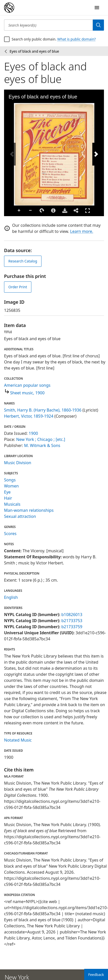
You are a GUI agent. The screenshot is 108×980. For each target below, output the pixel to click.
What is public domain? (77, 39)
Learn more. (82, 231)
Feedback (96, 975)
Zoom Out (31, 211)
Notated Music (18, 740)
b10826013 (72, 615)
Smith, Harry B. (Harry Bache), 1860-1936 (43, 410)
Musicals (12, 504)
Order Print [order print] (18, 287)
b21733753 (72, 621)
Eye (7, 492)
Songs (10, 480)
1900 (34, 433)
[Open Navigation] (97, 8)
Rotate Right (42, 211)
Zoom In (19, 211)
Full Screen (88, 210)
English (11, 597)
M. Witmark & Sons (42, 445)
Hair (8, 498)
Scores (10, 534)
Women (11, 486)
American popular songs (27, 385)
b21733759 (72, 627)
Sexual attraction (20, 516)
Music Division (18, 463)
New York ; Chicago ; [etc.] (41, 439)
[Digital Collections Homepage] (9, 8)
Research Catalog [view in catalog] (23, 261)
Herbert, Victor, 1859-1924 (29, 416)
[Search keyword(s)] (48, 25)
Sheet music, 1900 (27, 393)
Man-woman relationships (29, 510)
